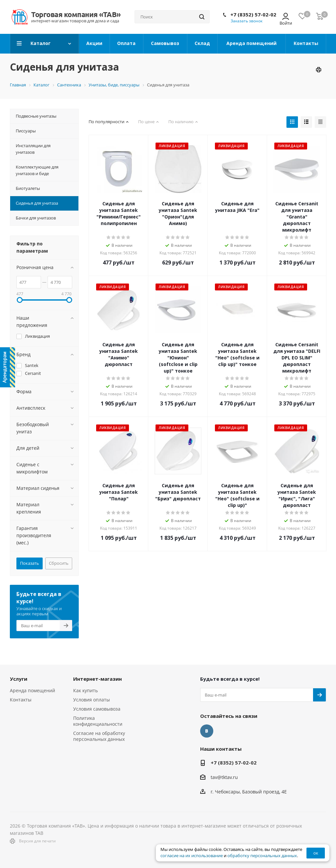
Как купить (85, 690)
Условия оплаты (92, 700)
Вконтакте (207, 731)
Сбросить (59, 563)
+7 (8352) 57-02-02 (253, 14)
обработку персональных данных (262, 856)
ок (316, 853)
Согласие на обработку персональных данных (99, 736)
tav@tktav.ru (224, 777)
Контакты (21, 700)
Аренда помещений (32, 690)
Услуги (19, 679)
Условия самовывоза (97, 709)
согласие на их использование (192, 856)
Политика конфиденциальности (98, 721)
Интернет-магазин (97, 679)
